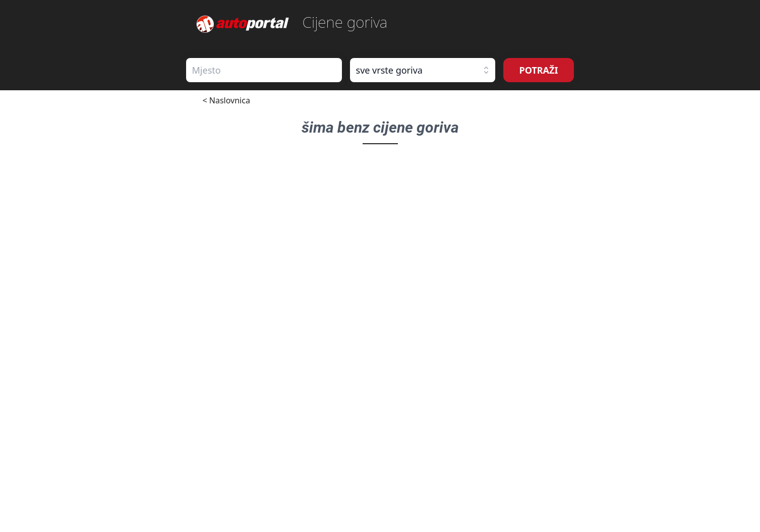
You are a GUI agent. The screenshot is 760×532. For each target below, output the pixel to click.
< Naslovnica (226, 100)
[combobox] (264, 70)
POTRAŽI (539, 70)
